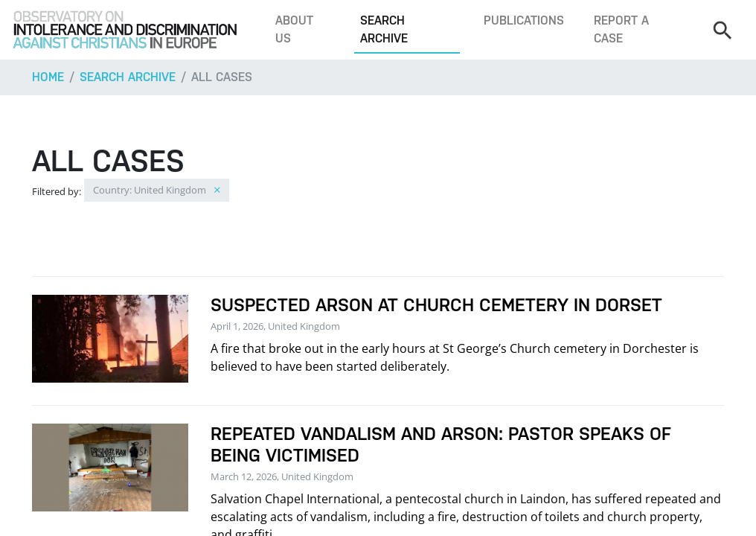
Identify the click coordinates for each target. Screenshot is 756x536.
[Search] (722, 30)
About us (294, 29)
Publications (524, 20)
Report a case (621, 29)
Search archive (384, 29)
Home (48, 77)
